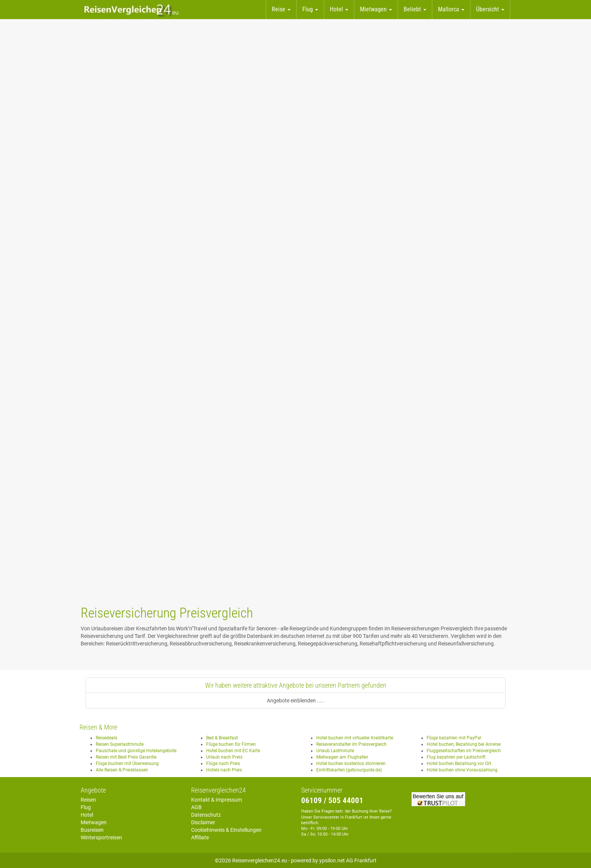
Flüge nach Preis (223, 764)
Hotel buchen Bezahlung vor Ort (459, 764)
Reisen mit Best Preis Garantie (126, 757)
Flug (86, 807)
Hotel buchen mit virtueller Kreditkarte (355, 738)
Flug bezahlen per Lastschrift (456, 757)
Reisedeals (106, 738)
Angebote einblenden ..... (296, 701)
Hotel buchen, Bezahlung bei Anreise (464, 744)
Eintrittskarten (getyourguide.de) (349, 770)
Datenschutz (206, 815)
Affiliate (200, 837)
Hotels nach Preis (224, 770)
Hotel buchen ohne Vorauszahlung (462, 770)
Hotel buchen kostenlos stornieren (351, 764)
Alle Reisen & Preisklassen (122, 770)
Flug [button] (310, 9)
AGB (196, 807)
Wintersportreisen (101, 837)
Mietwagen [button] (376, 9)
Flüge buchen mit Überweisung (127, 764)
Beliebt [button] (415, 9)
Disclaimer (203, 822)
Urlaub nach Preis (224, 757)
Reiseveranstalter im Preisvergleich (351, 744)
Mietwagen (94, 822)
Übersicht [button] (490, 9)
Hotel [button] (339, 9)
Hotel (87, 815)
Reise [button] (281, 9)
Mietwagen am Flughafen (342, 757)
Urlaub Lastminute (335, 751)
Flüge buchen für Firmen (231, 744)
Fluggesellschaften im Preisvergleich (464, 751)
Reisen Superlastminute (120, 744)
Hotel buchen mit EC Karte (233, 751)
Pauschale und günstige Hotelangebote (136, 751)
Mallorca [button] (451, 9)
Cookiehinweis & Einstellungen (226, 830)
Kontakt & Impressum (217, 800)
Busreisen (92, 830)
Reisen (88, 800)
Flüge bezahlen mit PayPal (454, 738)
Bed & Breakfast (222, 738)
